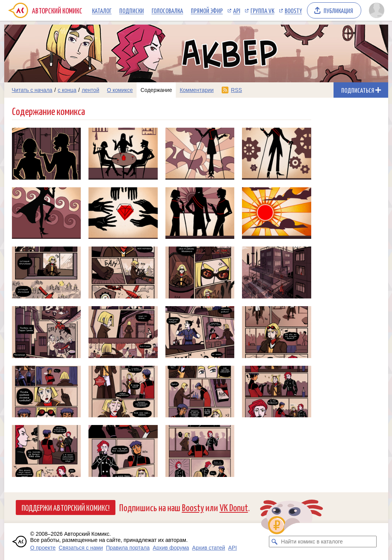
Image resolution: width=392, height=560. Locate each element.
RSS (236, 90)
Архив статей (209, 548)
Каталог (102, 10)
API (237, 10)
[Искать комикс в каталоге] (275, 542)
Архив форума (171, 548)
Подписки (132, 10)
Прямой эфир (207, 10)
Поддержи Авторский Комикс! (66, 507)
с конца (67, 90)
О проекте (43, 548)
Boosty (293, 10)
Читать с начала (32, 90)
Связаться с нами (81, 548)
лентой (90, 90)
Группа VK (262, 10)
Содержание (156, 90)
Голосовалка (167, 10)
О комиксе (120, 90)
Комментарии (197, 90)
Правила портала (128, 548)
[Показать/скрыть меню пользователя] (377, 10)
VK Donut (234, 507)
